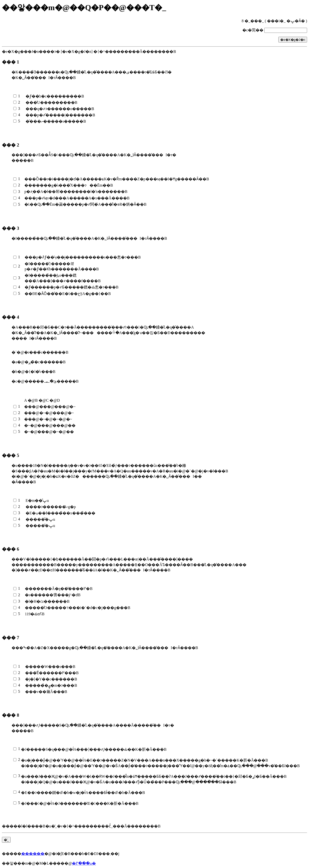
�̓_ (6, 840)
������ (33, 854)
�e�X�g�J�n (293, 40)
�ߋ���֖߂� (84, 863)
